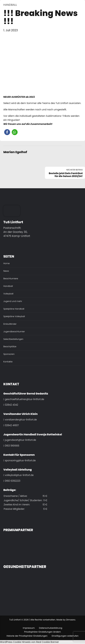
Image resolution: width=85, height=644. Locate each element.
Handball (10, 5)
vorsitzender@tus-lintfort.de (20, 420)
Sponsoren (9, 354)
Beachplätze (10, 346)
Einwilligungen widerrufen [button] (65, 636)
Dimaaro (71, 620)
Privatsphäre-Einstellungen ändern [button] (42, 632)
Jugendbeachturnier (14, 332)
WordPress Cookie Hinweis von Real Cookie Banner (29, 642)
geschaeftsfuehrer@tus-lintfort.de (24, 399)
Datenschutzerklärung (51, 628)
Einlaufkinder (10, 324)
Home (6, 263)
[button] (7, 132)
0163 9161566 (11, 446)
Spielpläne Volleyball (14, 316)
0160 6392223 (12, 481)
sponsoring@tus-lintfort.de (20, 460)
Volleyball (8, 294)
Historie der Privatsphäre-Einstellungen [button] (27, 636)
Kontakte (8, 362)
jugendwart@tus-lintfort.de (20, 440)
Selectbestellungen (13, 339)
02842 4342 (11, 405)
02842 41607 (11, 425)
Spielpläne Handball (14, 309)
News (6, 271)
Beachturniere (11, 279)
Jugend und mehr (13, 301)
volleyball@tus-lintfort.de (19, 475)
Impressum (29, 628)
